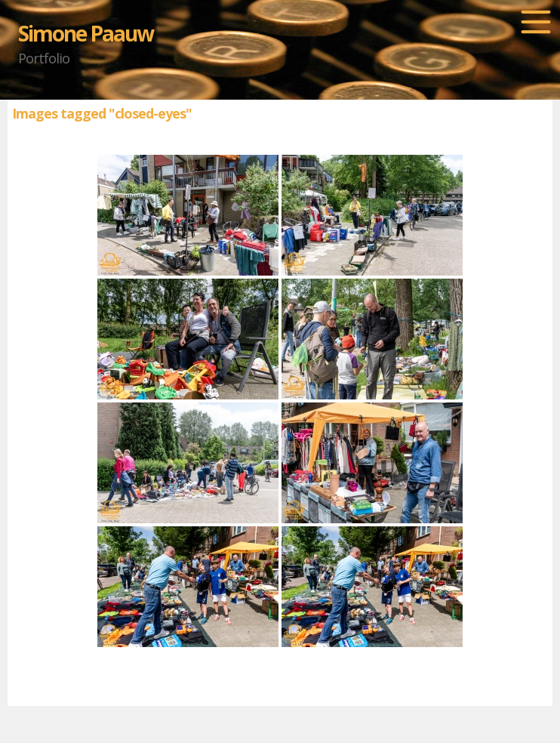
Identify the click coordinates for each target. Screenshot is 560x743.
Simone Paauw (86, 33)
